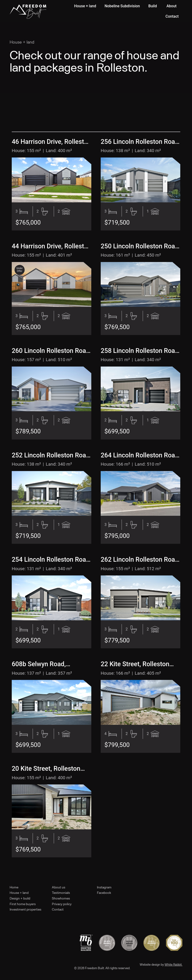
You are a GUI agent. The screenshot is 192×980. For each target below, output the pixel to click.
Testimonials (61, 893)
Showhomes (61, 898)
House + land (19, 893)
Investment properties (25, 909)
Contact (58, 909)
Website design (150, 964)
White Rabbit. (173, 964)
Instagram (104, 887)
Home (14, 887)
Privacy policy (62, 904)
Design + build (20, 898)
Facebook (104, 893)
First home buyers (23, 904)
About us (59, 887)
